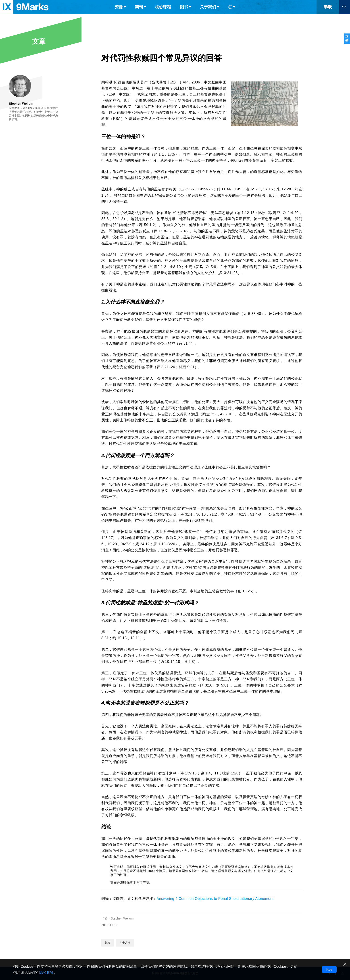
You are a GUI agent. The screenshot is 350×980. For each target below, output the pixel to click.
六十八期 (125, 943)
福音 (108, 943)
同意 (329, 969)
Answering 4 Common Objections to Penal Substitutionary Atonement (215, 899)
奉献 (328, 13)
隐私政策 (46, 973)
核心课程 (163, 13)
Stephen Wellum (122, 918)
